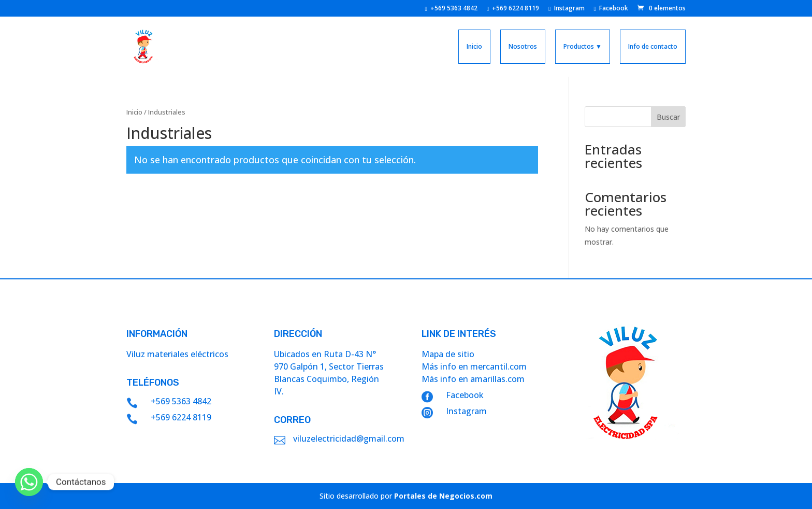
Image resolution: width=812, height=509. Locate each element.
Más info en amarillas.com (473, 379)
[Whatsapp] (29, 482)
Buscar (668, 117)
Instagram (566, 9)
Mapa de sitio (448, 354)
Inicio (474, 46)
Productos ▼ (583, 46)
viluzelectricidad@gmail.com (349, 439)
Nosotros (523, 46)
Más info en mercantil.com (474, 366)
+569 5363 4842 (451, 9)
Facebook (611, 9)
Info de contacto (653, 46)
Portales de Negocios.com (443, 496)
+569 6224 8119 (513, 9)
